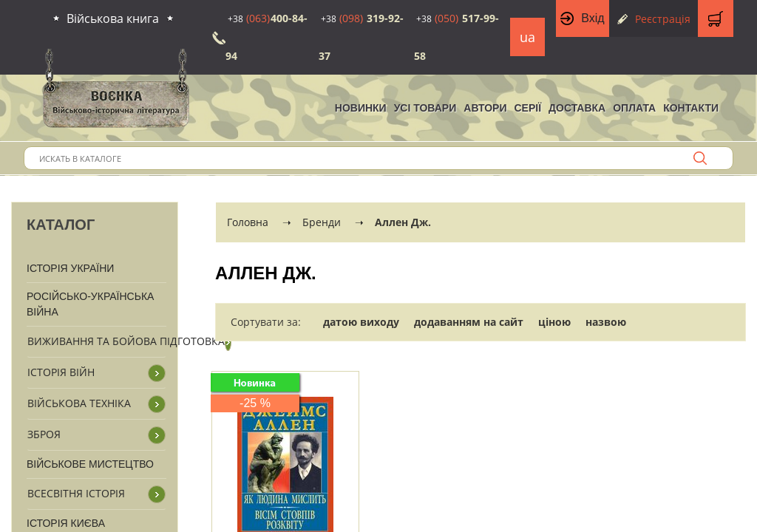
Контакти (691, 108)
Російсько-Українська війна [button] (90, 304)
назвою (606, 322)
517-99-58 (456, 37)
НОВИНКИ (361, 108)
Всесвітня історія (76, 493)
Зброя (44, 434)
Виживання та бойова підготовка (126, 341)
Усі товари (425, 108)
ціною (554, 322)
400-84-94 (267, 37)
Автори (485, 108)
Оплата (634, 108)
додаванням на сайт (469, 322)
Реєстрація (663, 19)
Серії (527, 108)
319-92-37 (361, 37)
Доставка (577, 108)
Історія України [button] (70, 268)
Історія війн (61, 372)
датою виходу (361, 322)
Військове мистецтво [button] (90, 464)
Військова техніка (79, 403)
